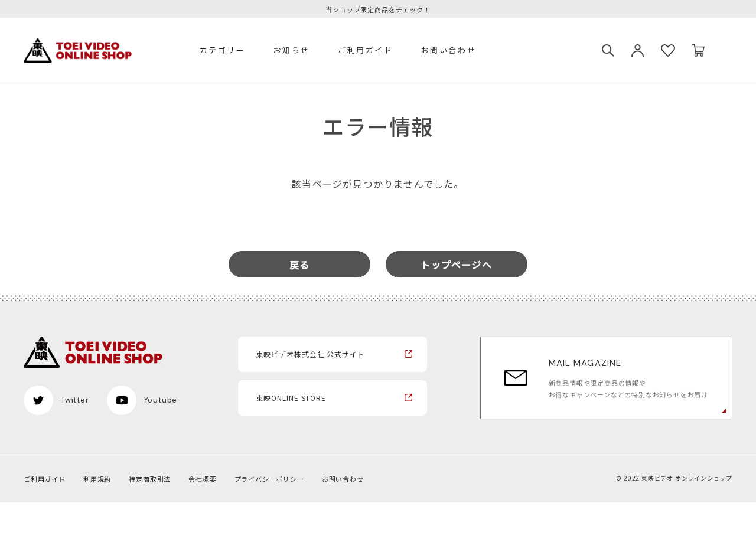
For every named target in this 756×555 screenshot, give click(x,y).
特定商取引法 (150, 479)
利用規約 (97, 479)
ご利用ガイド (366, 50)
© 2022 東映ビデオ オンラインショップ (674, 478)
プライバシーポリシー (269, 479)
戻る (299, 265)
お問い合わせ (449, 50)
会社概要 (202, 479)
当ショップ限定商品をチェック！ (378, 10)
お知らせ (292, 50)
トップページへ (456, 265)
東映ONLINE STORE (291, 398)
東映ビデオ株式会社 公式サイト (310, 354)
